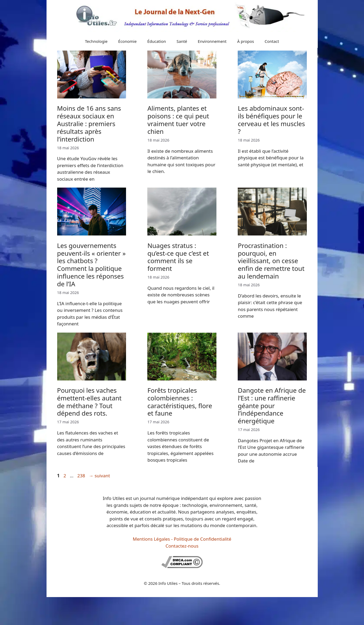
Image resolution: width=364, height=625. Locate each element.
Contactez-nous (182, 546)
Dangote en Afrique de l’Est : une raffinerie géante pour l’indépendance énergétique (272, 405)
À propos (246, 41)
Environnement (212, 41)
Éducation (157, 41)
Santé (182, 41)
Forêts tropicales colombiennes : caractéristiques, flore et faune (180, 402)
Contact (272, 41)
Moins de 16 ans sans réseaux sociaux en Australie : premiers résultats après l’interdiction (89, 123)
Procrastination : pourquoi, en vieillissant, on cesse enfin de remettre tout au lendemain (271, 261)
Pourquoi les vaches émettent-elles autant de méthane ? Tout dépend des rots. (89, 402)
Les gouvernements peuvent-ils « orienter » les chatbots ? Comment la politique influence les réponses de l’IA (91, 265)
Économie (127, 41)
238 (82, 476)
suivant (99, 476)
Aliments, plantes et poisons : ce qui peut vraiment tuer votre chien (178, 120)
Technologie (96, 41)
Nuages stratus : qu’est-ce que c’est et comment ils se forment (178, 257)
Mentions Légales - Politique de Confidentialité (182, 539)
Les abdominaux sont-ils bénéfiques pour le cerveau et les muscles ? (271, 120)
